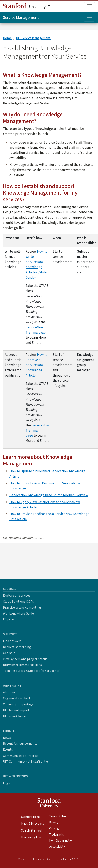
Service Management (21, 18)
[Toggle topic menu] (89, 18)
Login (7, 783)
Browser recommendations (23, 665)
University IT (27, 6)
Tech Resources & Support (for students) (32, 671)
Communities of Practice (21, 756)
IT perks (9, 619)
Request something (17, 647)
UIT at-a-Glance (14, 716)
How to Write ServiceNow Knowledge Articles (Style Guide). (37, 264)
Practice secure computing (22, 608)
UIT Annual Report (16, 710)
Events (8, 750)
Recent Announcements (20, 744)
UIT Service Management (33, 38)
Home (7, 38)
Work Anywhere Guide (18, 614)
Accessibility (57, 847)
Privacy (54, 823)
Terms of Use (57, 816)
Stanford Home (31, 817)
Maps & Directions (33, 824)
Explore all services (17, 596)
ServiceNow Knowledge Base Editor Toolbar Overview (49, 495)
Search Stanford (31, 831)
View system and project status (25, 659)
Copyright (55, 829)
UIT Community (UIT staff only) (25, 762)
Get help (9, 653)
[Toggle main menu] (89, 6)
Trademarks (56, 835)
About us (9, 692)
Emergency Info (31, 837)
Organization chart (17, 698)
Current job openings (18, 704)
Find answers (12, 641)
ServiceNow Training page (36, 330)
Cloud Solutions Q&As (18, 602)
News (7, 738)
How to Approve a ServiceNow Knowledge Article (37, 365)
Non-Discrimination (61, 841)
